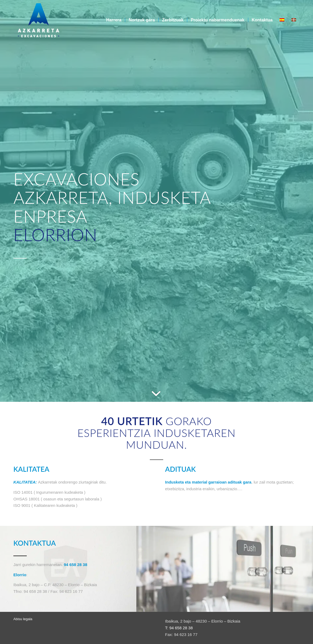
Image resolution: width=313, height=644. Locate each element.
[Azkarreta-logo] (39, 20)
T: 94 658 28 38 (179, 628)
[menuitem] (114, 20)
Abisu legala (23, 619)
